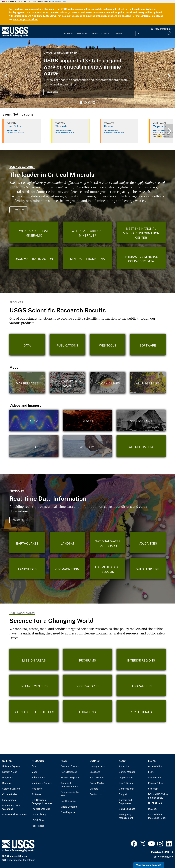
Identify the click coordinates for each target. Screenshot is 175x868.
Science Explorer (22, 167)
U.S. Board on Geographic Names (42, 802)
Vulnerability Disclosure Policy (157, 816)
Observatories (10, 794)
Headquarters (97, 766)
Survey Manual (127, 772)
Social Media (97, 783)
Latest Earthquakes (161, 29)
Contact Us (96, 794)
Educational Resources (15, 815)
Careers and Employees (125, 802)
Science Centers (11, 789)
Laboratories (9, 800)
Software (36, 794)
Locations (95, 772)
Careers (94, 789)
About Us (124, 766)
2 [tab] (85, 103)
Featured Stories (70, 766)
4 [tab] (94, 103)
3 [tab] (90, 103)
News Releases (69, 772)
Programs (7, 778)
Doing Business (127, 809)
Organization (126, 778)
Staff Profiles (97, 778)
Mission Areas (10, 772)
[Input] (154, 34)
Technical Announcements (69, 785)
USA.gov (153, 809)
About (119, 34)
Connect (106, 34)
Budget (123, 794)
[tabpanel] (87, 73)
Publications (38, 778)
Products (82, 34)
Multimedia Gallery (42, 783)
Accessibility (155, 766)
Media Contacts (69, 807)
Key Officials (126, 783)
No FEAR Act (155, 803)
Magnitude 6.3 (162, 126)
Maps (34, 772)
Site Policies (155, 778)
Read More (52, 92)
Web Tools (37, 789)
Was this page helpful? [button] (149, 865)
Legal (152, 761)
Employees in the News (70, 794)
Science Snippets (70, 778)
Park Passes (38, 826)
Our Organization (22, 613)
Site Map (153, 789)
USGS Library (39, 815)
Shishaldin (62, 126)
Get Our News (68, 801)
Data (34, 766)
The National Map (41, 809)
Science (68, 34)
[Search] (170, 34)
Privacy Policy (156, 783)
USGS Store (38, 820)
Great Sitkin (14, 126)
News (95, 34)
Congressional (127, 789)
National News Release (60, 53)
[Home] (15, 36)
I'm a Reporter (68, 812)
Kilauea (109, 126)
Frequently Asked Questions (12, 807)
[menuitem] (68, 32)
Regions (7, 783)
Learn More (18, 210)
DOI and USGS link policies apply (158, 796)
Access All (18, 520)
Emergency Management (126, 816)
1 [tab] (81, 103)
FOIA (151, 772)
